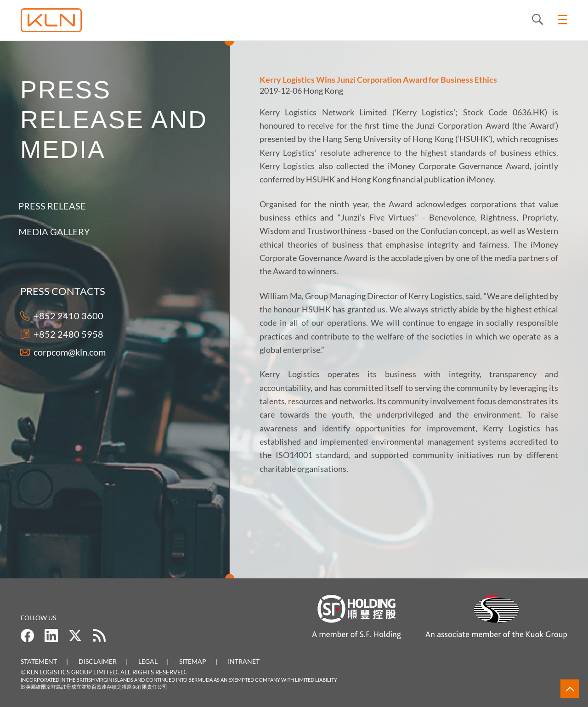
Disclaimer (98, 661)
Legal (148, 661)
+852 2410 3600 (68, 316)
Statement (39, 661)
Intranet (244, 661)
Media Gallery (50, 232)
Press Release (48, 206)
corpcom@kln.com (69, 352)
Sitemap (193, 661)
